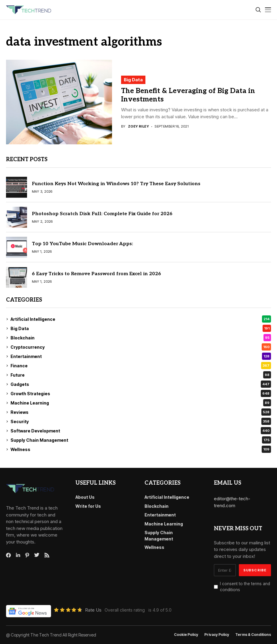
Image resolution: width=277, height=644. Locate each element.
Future (141, 375)
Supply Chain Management (141, 440)
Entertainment (141, 356)
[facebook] (8, 555)
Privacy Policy (217, 635)
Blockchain (141, 338)
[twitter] (37, 555)
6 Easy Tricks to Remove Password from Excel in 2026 (96, 274)
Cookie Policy (186, 635)
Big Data (133, 80)
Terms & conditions (253, 635)
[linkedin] (18, 555)
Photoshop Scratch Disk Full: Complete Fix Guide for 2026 (102, 214)
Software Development (141, 431)
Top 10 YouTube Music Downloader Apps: (82, 244)
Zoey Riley (138, 126)
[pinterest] (27, 555)
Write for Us (88, 506)
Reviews (141, 412)
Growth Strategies (141, 393)
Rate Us (93, 610)
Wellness (141, 449)
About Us (85, 497)
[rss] (47, 555)
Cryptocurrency (141, 347)
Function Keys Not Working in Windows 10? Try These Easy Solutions (116, 184)
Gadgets (141, 384)
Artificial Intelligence (141, 319)
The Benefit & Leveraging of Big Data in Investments (188, 95)
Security (141, 421)
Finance (141, 366)
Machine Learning (141, 403)
